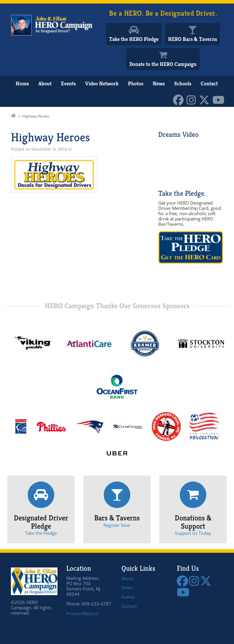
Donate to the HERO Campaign (163, 64)
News (159, 83)
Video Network (102, 83)
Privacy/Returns (82, 613)
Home (22, 83)
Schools (183, 83)
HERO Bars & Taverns (192, 39)
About (45, 83)
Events (68, 83)
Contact (209, 83)
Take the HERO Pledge (134, 39)
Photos (136, 83)
